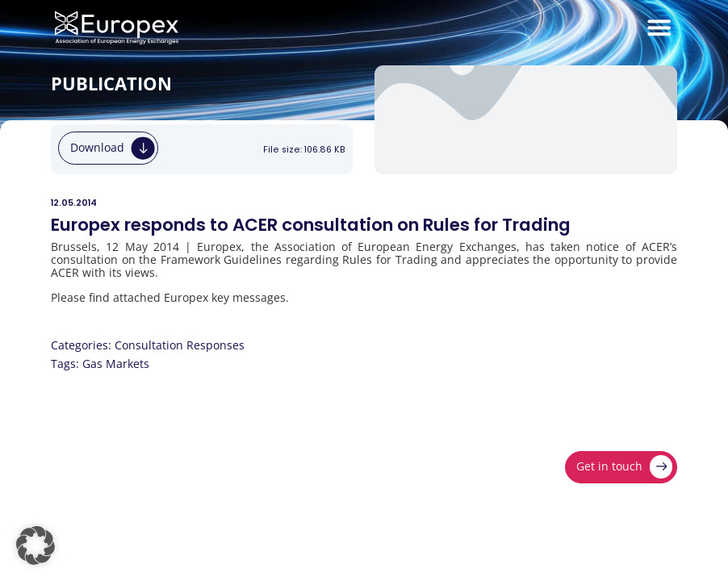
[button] (36, 545)
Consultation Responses (180, 345)
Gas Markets (116, 364)
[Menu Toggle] (659, 27)
